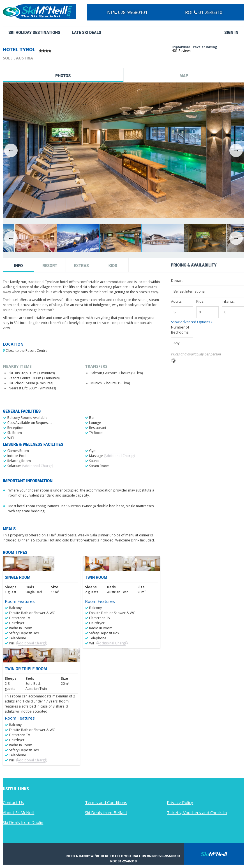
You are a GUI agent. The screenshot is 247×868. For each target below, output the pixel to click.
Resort (50, 266)
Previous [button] (11, 150)
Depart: (177, 281)
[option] (124, 150)
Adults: (177, 301)
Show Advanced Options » (192, 322)
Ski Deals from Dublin (23, 822)
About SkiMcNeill (19, 812)
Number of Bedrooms (180, 330)
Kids (113, 266)
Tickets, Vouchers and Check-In (197, 812)
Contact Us (13, 802)
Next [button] (236, 150)
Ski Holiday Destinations (34, 33)
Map (184, 76)
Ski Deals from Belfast (106, 812)
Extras (81, 266)
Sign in (231, 33)
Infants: (228, 301)
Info (18, 266)
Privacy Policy (180, 802)
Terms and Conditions (106, 802)
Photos (63, 76)
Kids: (200, 301)
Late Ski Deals (86, 33)
